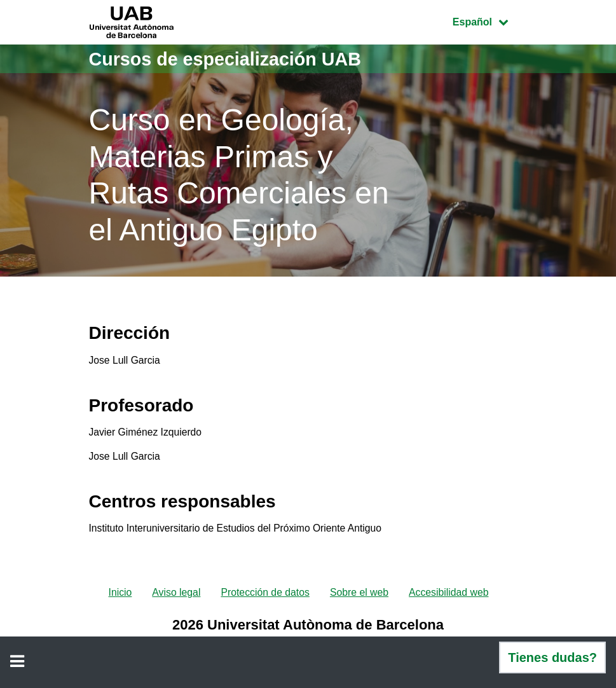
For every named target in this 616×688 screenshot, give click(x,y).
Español (490, 21)
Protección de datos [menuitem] (265, 597)
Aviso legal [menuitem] (175, 597)
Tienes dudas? (552, 657)
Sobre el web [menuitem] (359, 597)
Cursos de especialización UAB (231, 59)
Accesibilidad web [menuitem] (450, 597)
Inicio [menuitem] (118, 597)
